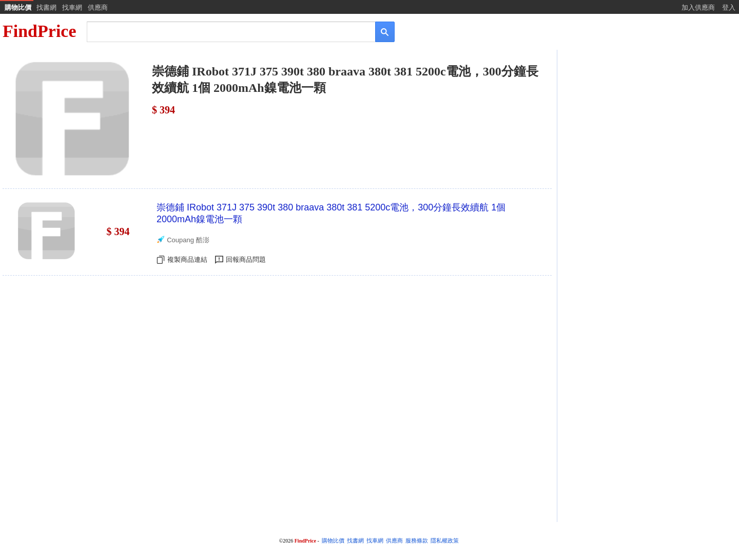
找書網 (46, 7)
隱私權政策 (445, 541)
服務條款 (417, 541)
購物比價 (18, 7)
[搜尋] (224, 31)
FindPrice (40, 31)
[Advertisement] (647, 132)
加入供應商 (698, 7)
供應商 (98, 7)
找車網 (72, 7)
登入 (729, 7)
